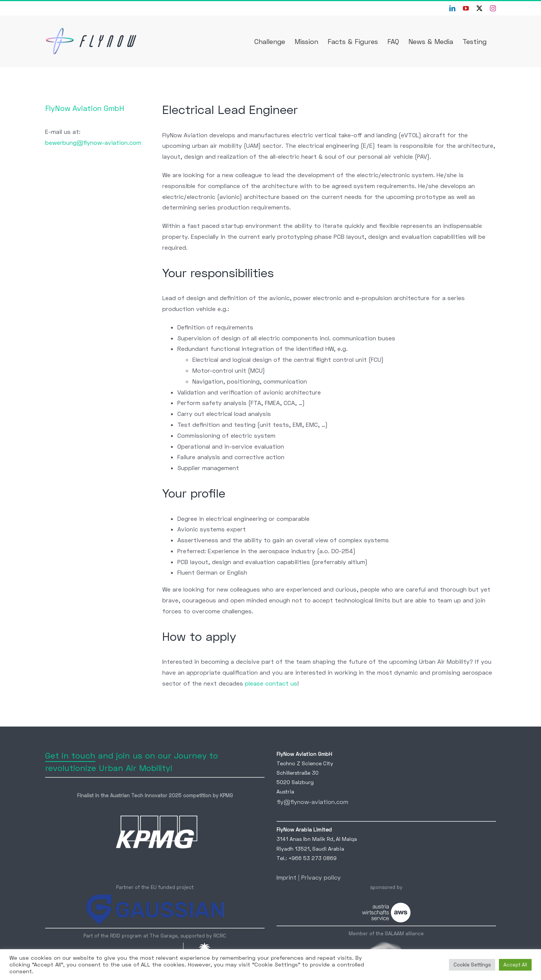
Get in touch (70, 755)
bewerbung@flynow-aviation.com (93, 142)
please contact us (271, 683)
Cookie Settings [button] (472, 965)
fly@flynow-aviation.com (312, 802)
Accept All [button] (515, 965)
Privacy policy (321, 877)
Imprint (286, 877)
